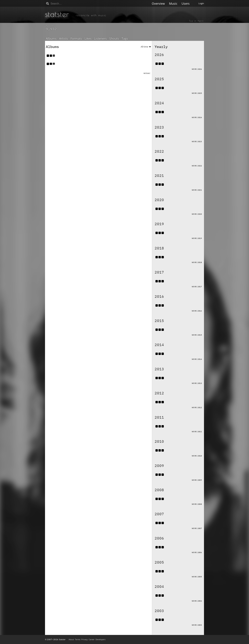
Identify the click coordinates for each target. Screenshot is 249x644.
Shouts (114, 39)
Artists (64, 39)
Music (173, 4)
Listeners (100, 39)
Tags (125, 39)
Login (201, 3)
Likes (88, 39)
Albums (51, 39)
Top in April (196, 21)
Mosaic (147, 73)
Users (186, 4)
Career (92, 639)
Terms (78, 639)
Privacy (85, 639)
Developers (100, 639)
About (71, 639)
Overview (158, 4)
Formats (76, 39)
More (197, 69)
